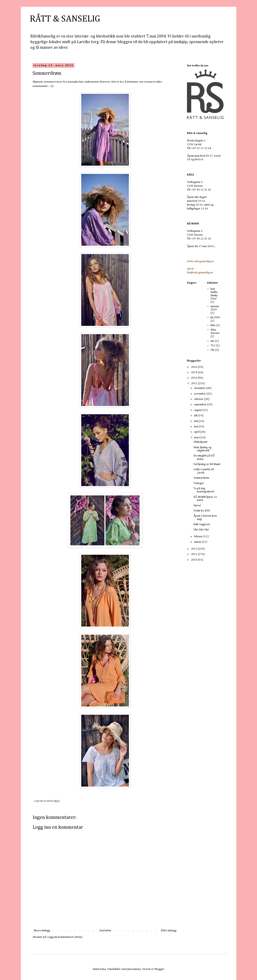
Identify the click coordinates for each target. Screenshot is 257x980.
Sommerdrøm (201, 478)
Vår (213, 350)
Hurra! (197, 506)
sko (213, 341)
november (200, 394)
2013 (194, 384)
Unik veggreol (202, 524)
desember (200, 388)
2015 (194, 373)
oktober (199, 399)
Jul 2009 (215, 318)
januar (198, 542)
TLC (213, 346)
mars (197, 438)
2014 (194, 378)
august (198, 410)
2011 (194, 554)
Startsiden (105, 931)
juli (196, 416)
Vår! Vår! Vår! (201, 530)
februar (199, 537)
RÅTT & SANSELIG (65, 19)
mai (197, 427)
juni (197, 421)
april (197, 432)
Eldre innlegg (169, 931)
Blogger (159, 969)
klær (213, 325)
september (201, 405)
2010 (194, 560)
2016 (194, 367)
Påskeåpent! (200, 442)
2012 (194, 549)
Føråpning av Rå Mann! (207, 464)
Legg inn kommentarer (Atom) (65, 937)
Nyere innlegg (42, 931)
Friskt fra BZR (202, 511)
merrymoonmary (131, 969)
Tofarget (199, 483)
